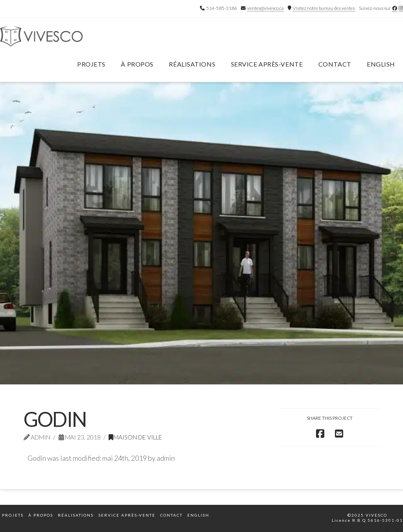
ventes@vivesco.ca (265, 8)
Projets (13, 515)
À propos (41, 515)
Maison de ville (135, 437)
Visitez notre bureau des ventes (324, 8)
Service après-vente (127, 515)
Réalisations (76, 515)
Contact (171, 515)
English (381, 64)
